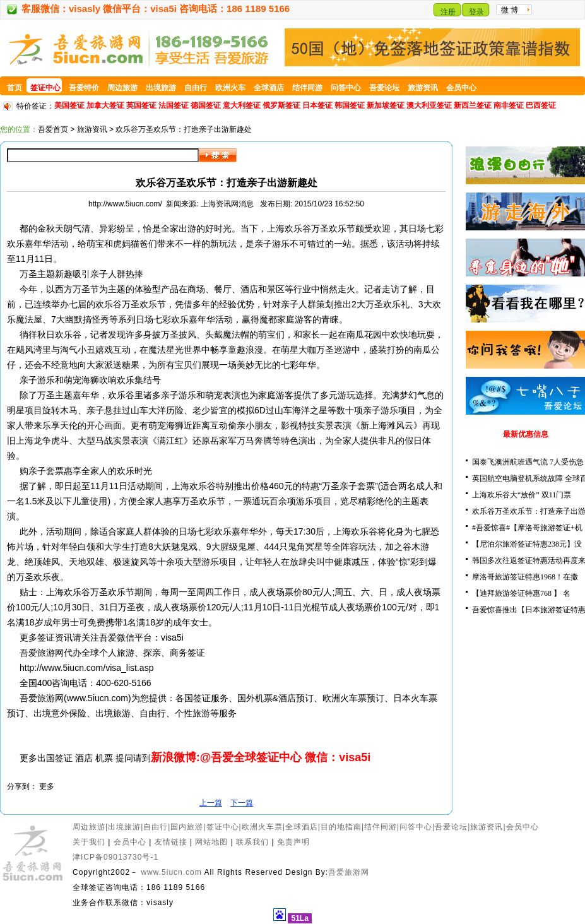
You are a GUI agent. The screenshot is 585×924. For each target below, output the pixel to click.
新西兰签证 (473, 105)
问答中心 (416, 827)
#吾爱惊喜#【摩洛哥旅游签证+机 (527, 528)
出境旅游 (124, 827)
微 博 (510, 10)
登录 (476, 12)
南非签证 (509, 105)
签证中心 (223, 827)
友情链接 (171, 842)
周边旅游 (89, 827)
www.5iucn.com (171, 872)
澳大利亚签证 (429, 105)
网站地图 (211, 842)
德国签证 (206, 105)
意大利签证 (242, 105)
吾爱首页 (53, 129)
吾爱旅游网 (349, 872)
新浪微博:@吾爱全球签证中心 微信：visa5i (261, 757)
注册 (448, 12)
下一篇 (242, 803)
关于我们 (89, 842)
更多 (47, 786)
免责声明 (293, 842)
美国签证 (69, 105)
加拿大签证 (105, 105)
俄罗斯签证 (281, 105)
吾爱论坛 (451, 827)
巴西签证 (541, 105)
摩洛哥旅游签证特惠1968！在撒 (525, 577)
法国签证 (174, 105)
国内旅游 (187, 827)
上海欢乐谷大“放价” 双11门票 (522, 495)
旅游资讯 (92, 129)
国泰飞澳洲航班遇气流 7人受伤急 (528, 462)
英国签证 (141, 105)
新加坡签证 (386, 105)
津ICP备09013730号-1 (115, 857)
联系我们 (252, 842)
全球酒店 (302, 827)
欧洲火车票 (262, 827)
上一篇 (211, 803)
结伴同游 (381, 827)
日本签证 (317, 105)
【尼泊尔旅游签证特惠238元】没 (527, 544)
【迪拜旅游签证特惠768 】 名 (521, 593)
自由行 (156, 827)
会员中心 (523, 827)
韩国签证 (350, 105)
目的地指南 (341, 827)
